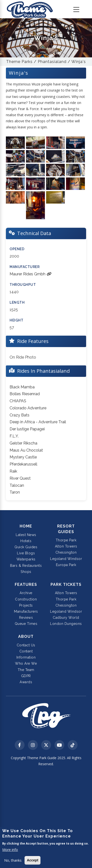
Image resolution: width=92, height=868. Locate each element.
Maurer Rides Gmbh (31, 274)
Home (26, 526)
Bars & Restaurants (26, 566)
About (26, 636)
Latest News (26, 535)
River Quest (20, 478)
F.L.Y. (14, 436)
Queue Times (26, 624)
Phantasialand (52, 62)
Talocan (17, 485)
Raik (13, 471)
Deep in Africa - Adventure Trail (38, 422)
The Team (26, 670)
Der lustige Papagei (27, 429)
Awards (26, 682)
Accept (33, 860)
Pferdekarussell (23, 464)
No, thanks (13, 860)
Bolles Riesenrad (25, 394)
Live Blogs (26, 553)
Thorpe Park (66, 540)
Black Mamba (22, 387)
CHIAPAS (18, 401)
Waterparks (26, 559)
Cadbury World (66, 618)
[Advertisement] (46, 818)
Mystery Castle (23, 457)
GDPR (26, 676)
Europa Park (66, 565)
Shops (26, 572)
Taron (15, 492)
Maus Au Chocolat (26, 450)
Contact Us (26, 645)
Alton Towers (66, 546)
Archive (26, 593)
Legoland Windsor (66, 559)
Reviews (26, 618)
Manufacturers (26, 611)
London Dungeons (66, 624)
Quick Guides (26, 547)
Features (26, 584)
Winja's (79, 62)
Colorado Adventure (28, 408)
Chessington (66, 552)
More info (10, 850)
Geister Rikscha (23, 443)
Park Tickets (66, 584)
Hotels (26, 541)
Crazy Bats (20, 415)
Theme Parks (19, 62)
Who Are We (26, 663)
